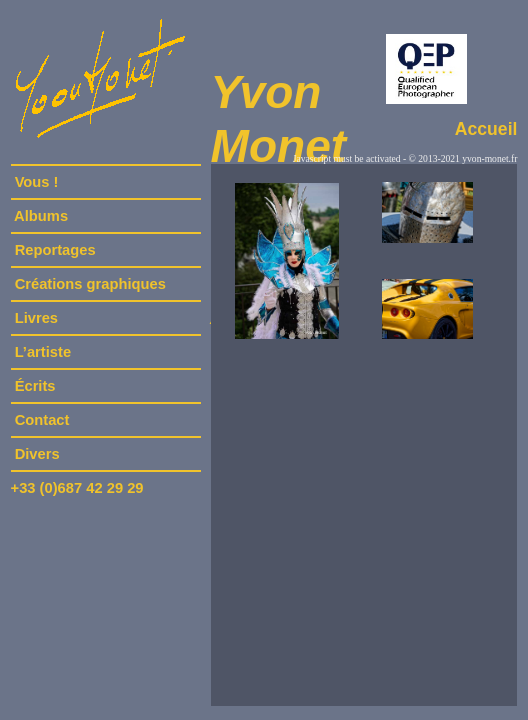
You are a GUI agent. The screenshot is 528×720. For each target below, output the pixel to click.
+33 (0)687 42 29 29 (77, 488)
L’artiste (43, 352)
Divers (37, 454)
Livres (37, 318)
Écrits (35, 386)
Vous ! (37, 182)
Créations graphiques (90, 284)
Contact (42, 420)
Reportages (55, 250)
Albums (42, 216)
